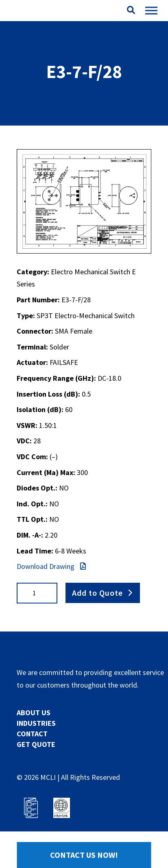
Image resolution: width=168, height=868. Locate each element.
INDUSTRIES (36, 723)
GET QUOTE (36, 744)
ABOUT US (34, 713)
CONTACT (32, 734)
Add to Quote (97, 593)
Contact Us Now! (84, 855)
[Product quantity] (37, 593)
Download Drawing (51, 566)
